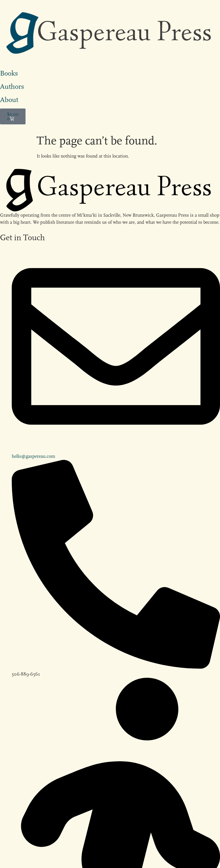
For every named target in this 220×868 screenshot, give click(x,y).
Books (9, 73)
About (9, 100)
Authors (12, 86)
